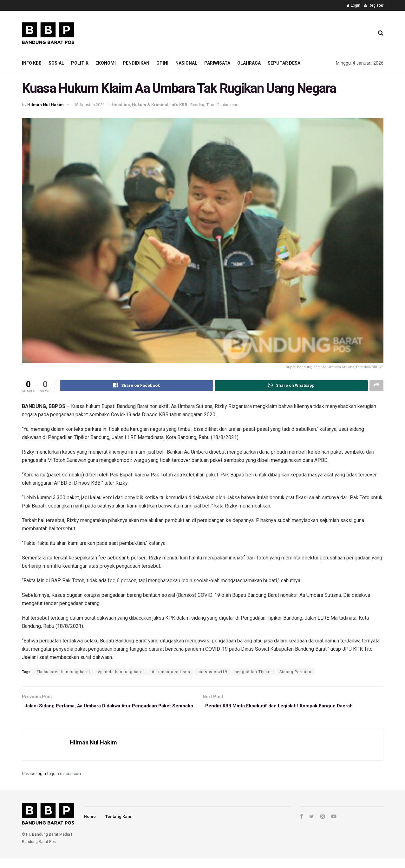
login (41, 783)
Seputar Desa (284, 63)
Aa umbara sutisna (171, 673)
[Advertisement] (254, 32)
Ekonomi (106, 63)
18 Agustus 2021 (89, 105)
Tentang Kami (119, 826)
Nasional (186, 63)
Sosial (56, 63)
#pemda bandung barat (121, 673)
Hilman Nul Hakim (46, 105)
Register (374, 5)
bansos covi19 (212, 673)
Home (90, 826)
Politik (80, 63)
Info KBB (32, 63)
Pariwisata (217, 63)
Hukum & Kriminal (150, 105)
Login (353, 5)
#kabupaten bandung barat (63, 673)
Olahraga (249, 63)
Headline (121, 105)
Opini (162, 63)
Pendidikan (136, 63)
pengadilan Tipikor (253, 673)
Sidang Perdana (295, 673)
